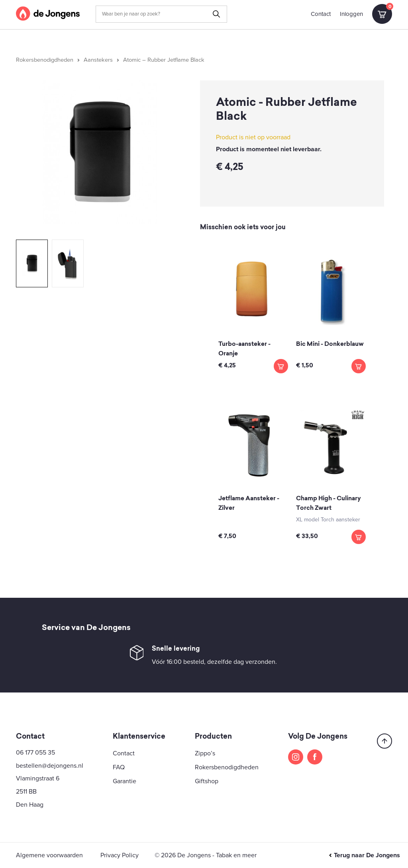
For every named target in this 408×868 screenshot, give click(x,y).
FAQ (119, 767)
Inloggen (351, 14)
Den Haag (30, 805)
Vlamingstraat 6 (38, 778)
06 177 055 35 (35, 753)
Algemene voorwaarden (49, 855)
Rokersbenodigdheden (45, 60)
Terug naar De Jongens (364, 855)
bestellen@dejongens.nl (50, 766)
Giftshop (207, 781)
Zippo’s (205, 753)
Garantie (125, 781)
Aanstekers (98, 60)
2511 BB (26, 792)
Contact (321, 14)
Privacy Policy (120, 855)
